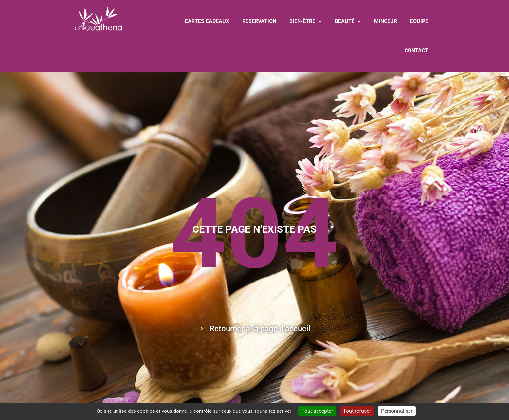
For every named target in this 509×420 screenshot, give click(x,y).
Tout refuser (357, 411)
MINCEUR (386, 21)
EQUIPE (419, 21)
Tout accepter (317, 411)
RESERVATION (259, 21)
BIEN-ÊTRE (306, 21)
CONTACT (416, 51)
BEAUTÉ (348, 21)
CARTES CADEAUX (207, 21)
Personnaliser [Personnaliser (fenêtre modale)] (397, 411)
